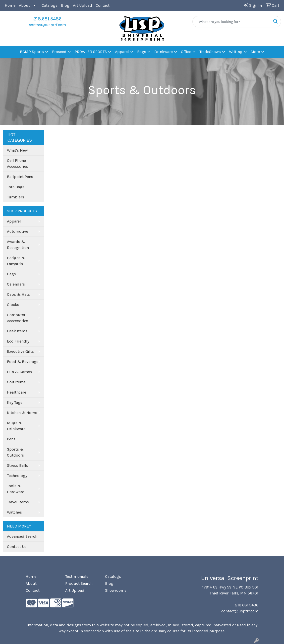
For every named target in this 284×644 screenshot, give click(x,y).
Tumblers (16, 197)
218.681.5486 (47, 19)
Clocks (13, 305)
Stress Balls (18, 465)
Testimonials (77, 576)
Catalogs (50, 5)
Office (186, 52)
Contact (103, 5)
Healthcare (17, 392)
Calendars (16, 284)
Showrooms (116, 590)
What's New (17, 150)
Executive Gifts (20, 351)
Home (10, 5)
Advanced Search (22, 536)
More (255, 52)
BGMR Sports (32, 52)
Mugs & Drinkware (16, 426)
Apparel (122, 52)
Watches (14, 512)
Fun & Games (19, 372)
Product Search (79, 583)
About (24, 5)
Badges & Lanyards (16, 261)
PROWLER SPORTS (91, 52)
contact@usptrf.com (47, 25)
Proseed (59, 52)
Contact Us (17, 547)
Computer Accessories (18, 318)
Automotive (18, 231)
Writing (236, 52)
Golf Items (16, 382)
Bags (142, 52)
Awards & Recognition (18, 245)
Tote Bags (16, 187)
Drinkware (164, 52)
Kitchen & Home (22, 413)
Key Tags (15, 402)
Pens (11, 439)
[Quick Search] (231, 22)
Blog (65, 5)
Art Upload (83, 5)
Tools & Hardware (16, 489)
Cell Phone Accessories (18, 163)
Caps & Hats (18, 294)
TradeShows (210, 52)
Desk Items (17, 331)
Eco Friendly (18, 341)
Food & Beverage (23, 362)
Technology (17, 476)
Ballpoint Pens (20, 177)
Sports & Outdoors (15, 452)
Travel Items (18, 502)
